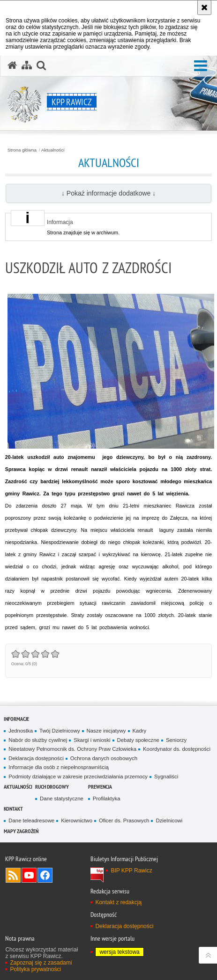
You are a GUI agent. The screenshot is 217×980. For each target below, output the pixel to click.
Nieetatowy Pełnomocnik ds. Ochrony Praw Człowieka (72, 749)
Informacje (16, 719)
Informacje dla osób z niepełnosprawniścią (58, 767)
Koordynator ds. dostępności (177, 749)
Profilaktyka (107, 799)
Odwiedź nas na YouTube (29, 875)
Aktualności (53, 150)
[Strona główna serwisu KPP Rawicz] (12, 65)
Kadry (140, 731)
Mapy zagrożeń (21, 831)
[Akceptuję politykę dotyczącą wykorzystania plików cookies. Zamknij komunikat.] (204, 7)
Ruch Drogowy (52, 787)
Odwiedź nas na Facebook (45, 875)
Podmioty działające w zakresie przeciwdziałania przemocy (78, 777)
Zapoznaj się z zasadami (41, 963)
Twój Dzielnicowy (60, 731)
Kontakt (13, 809)
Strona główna (22, 150)
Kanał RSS (13, 875)
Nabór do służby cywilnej (38, 740)
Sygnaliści (166, 777)
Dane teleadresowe (31, 820)
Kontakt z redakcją (118, 902)
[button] (201, 66)
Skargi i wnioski (92, 740)
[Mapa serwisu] (27, 65)
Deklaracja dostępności (36, 758)
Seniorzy (176, 740)
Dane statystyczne (62, 799)
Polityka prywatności (35, 969)
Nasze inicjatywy (106, 731)
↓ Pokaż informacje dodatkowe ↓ (108, 193)
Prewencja (100, 787)
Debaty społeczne (138, 740)
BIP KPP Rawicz (131, 871)
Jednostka (21, 731)
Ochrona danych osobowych (104, 758)
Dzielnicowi (169, 820)
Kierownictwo (77, 820)
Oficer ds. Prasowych (124, 820)
